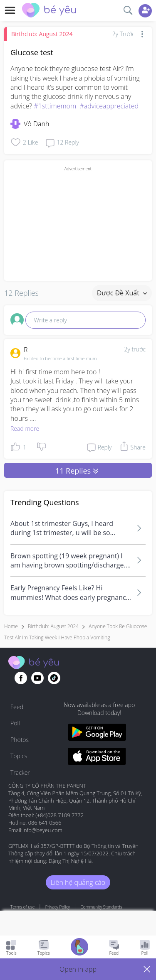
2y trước (135, 349)
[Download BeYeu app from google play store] (97, 733)
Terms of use (22, 907)
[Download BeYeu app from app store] (97, 758)
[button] (78, 969)
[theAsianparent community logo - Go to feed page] (49, 11)
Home (11, 626)
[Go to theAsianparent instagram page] (54, 678)
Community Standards (102, 907)
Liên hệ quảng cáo (78, 882)
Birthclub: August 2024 (42, 34)
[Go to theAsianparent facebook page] (21, 678)
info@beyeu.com (42, 830)
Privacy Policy (58, 907)
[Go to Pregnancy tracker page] (79, 948)
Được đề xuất (122, 293)
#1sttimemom (55, 106)
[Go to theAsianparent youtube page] (37, 678)
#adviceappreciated (109, 106)
